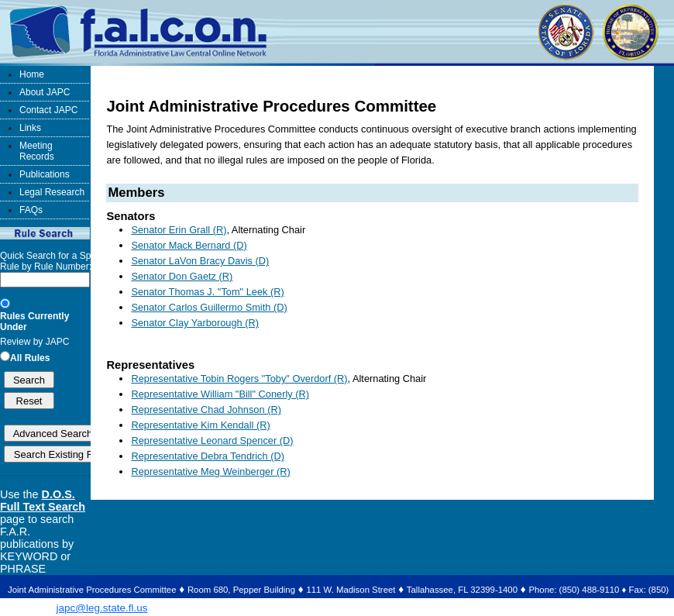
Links (30, 128)
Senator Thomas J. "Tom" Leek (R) (207, 292)
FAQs (31, 210)
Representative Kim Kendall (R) (200, 425)
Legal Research (52, 192)
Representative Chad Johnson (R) (206, 410)
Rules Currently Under (34, 322)
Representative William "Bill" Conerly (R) (220, 394)
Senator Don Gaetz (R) (182, 276)
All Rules (30, 358)
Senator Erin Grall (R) (179, 230)
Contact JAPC (48, 110)
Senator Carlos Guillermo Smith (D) (209, 307)
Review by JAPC (34, 342)
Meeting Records (37, 151)
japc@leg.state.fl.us (101, 608)
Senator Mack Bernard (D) (189, 245)
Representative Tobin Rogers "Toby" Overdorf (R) (239, 379)
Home (32, 74)
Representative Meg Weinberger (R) (210, 471)
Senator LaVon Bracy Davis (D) (200, 261)
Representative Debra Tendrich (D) (208, 456)
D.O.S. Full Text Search (43, 501)
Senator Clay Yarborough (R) (195, 323)
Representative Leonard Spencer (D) (212, 440)
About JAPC (45, 92)
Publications (45, 174)
